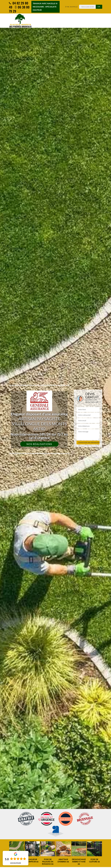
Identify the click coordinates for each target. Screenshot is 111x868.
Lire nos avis (16, 863)
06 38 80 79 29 (19, 9)
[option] (32, 852)
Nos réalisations (39, 444)
